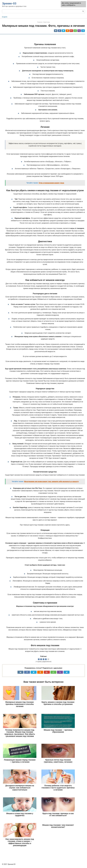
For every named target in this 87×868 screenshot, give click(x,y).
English (5, 17)
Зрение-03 (9, 3)
